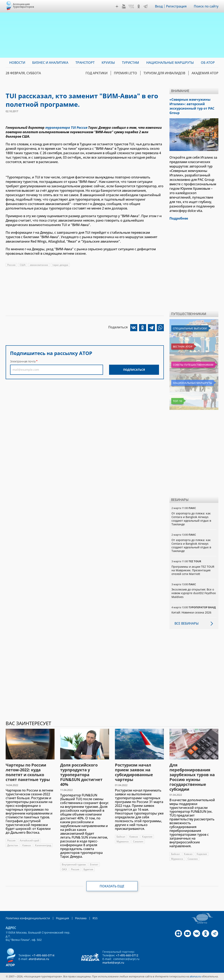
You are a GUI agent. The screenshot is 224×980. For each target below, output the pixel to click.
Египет (94, 864)
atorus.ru (195, 976)
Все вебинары (187, 623)
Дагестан (13, 845)
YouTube (124, 6)
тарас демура (60, 265)
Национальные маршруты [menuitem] (170, 63)
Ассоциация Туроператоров (23, 5)
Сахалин (138, 841)
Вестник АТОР (183, 347)
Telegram (146, 6)
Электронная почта (23, 361)
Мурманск (123, 841)
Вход (159, 6)
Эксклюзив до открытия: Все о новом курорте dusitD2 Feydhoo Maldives (194, 593)
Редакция (62, 918)
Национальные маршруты (193, 383)
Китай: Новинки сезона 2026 (191, 612)
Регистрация (176, 6)
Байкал (121, 837)
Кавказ (27, 845)
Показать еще (112, 886)
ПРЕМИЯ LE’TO (125, 73)
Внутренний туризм (74, 864)
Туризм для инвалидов (164, 73)
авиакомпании (39, 265)
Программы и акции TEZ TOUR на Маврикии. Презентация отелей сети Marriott (193, 570)
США (23, 265)
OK (139, 6)
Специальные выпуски (190, 328)
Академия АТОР (205, 73)
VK (131, 6)
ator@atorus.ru (39, 959)
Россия (11, 265)
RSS (95, 918)
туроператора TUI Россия (66, 128)
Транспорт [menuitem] (85, 63)
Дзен (117, 6)
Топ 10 (178, 401)
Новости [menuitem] (17, 63)
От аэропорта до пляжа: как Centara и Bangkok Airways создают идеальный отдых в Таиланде (191, 519)
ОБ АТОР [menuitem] (208, 63)
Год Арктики (97, 73)
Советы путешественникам (193, 365)
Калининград (43, 845)
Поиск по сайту (206, 6)
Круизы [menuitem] (108, 63)
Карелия (147, 837)
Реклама (81, 918)
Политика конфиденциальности (28, 918)
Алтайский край (29, 840)
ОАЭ (64, 869)
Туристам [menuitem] (131, 63)
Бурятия (88, 869)
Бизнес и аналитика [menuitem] (50, 63)
